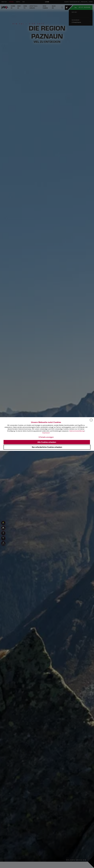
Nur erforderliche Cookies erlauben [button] (47, 447)
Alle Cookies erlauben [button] (47, 442)
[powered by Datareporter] (91, 422)
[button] (46, 437)
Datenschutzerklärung (77, 431)
